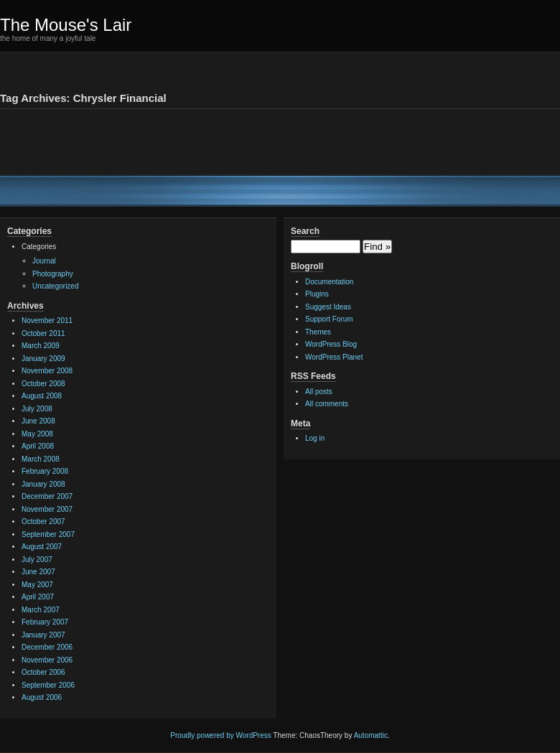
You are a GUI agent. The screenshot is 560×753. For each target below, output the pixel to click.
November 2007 (47, 509)
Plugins (317, 294)
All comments (327, 404)
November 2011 (47, 321)
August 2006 (42, 697)
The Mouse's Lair (66, 25)
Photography (53, 274)
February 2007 (45, 622)
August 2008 (42, 396)
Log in (315, 438)
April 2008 (38, 446)
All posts (319, 392)
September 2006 (48, 685)
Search (305, 231)
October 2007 (43, 522)
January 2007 (43, 635)
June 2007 (38, 572)
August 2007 (42, 547)
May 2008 (37, 434)
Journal (44, 261)
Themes (318, 332)
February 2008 (45, 471)
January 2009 (43, 359)
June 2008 (38, 421)
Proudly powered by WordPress (220, 735)
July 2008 (37, 409)
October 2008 (43, 384)
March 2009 (41, 346)
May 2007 (37, 585)
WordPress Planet (334, 357)
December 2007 (47, 496)
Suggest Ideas (328, 307)
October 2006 (43, 672)
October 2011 (43, 333)
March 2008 (41, 459)
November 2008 (47, 371)
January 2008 (43, 484)
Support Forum (329, 319)
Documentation (329, 282)
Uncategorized (55, 286)
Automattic (371, 735)
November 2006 (47, 660)
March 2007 (41, 610)
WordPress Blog (331, 344)
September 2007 (48, 534)
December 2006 (47, 647)
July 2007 (37, 560)
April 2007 (38, 597)
